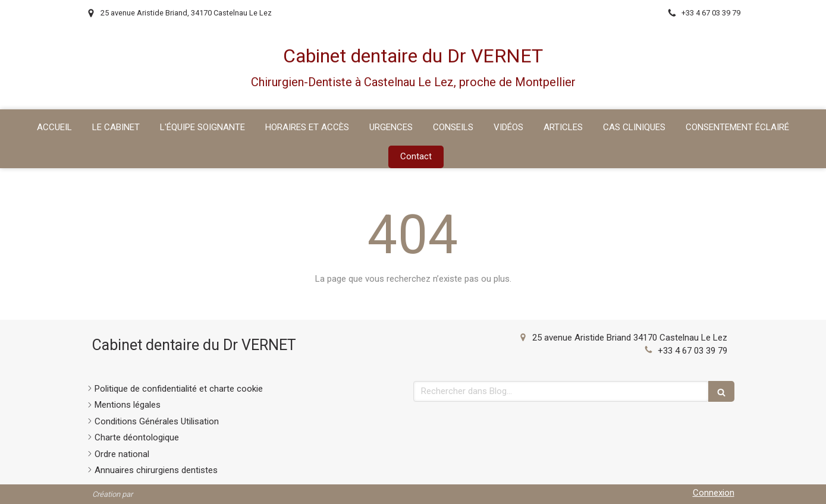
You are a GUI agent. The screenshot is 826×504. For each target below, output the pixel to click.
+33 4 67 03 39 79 (692, 351)
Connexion (714, 493)
